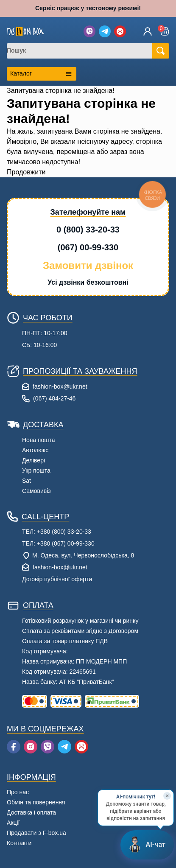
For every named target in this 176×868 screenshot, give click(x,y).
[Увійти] (148, 31)
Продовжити (26, 172)
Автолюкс (35, 450)
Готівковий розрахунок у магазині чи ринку (80, 621)
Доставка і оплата (31, 812)
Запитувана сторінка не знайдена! (61, 91)
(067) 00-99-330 (88, 247)
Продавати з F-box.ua (36, 833)
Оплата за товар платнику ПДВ (65, 641)
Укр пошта (36, 470)
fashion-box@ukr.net (60, 386)
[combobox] (85, 51)
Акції (13, 823)
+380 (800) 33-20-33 (64, 532)
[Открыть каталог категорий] (42, 74)
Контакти (19, 843)
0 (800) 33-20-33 (88, 230)
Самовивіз (36, 491)
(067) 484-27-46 (54, 398)
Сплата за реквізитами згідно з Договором (80, 631)
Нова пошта (39, 440)
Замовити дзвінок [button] (88, 265)
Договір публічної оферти (57, 579)
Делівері (34, 460)
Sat (27, 481)
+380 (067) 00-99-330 (66, 543)
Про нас (18, 792)
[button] (165, 31)
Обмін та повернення (36, 802)
